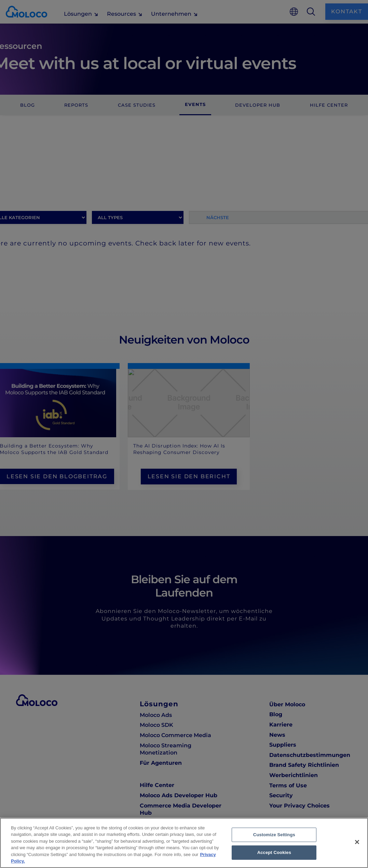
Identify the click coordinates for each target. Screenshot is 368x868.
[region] (184, 843)
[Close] (357, 842)
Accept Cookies (274, 852)
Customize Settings (274, 835)
